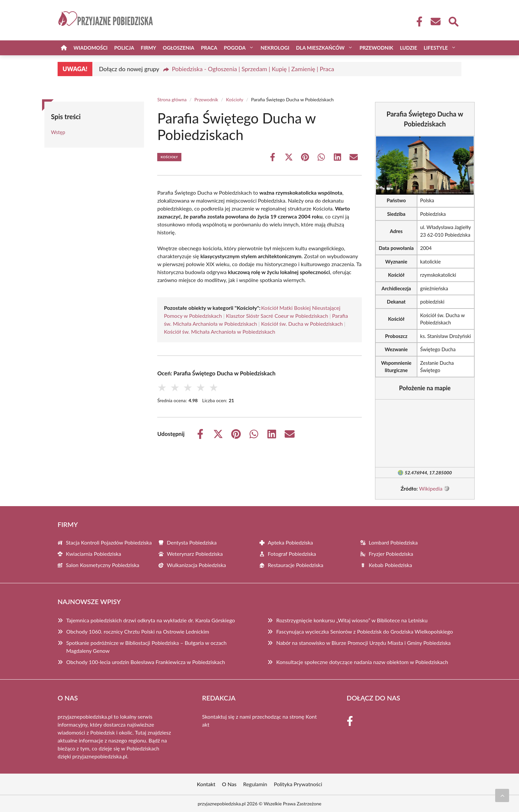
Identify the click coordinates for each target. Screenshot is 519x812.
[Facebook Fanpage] (417, 22)
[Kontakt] (435, 22)
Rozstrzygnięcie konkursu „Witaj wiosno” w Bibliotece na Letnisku (352, 620)
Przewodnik (376, 48)
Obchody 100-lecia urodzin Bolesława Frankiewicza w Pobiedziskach (146, 662)
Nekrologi (275, 48)
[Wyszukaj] (453, 21)
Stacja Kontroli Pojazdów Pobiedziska (109, 542)
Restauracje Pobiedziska (296, 565)
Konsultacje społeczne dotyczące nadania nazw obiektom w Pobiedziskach (362, 662)
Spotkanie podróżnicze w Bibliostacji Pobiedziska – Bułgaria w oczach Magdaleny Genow (146, 647)
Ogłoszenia (179, 48)
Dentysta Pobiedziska (192, 542)
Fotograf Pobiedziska (292, 554)
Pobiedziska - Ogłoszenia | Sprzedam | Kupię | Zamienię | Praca (253, 69)
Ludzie (408, 48)
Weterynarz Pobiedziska (195, 554)
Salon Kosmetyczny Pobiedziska (103, 565)
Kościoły (235, 99)
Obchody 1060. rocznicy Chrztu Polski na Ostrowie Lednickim (138, 631)
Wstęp (58, 132)
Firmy (148, 48)
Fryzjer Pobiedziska (391, 554)
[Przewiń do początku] (502, 795)
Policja (124, 48)
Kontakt (206, 784)
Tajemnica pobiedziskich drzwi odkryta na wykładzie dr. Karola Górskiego (151, 620)
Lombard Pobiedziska (393, 542)
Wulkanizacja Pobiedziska (196, 565)
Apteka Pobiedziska (290, 542)
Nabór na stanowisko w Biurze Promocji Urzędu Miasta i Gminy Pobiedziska (363, 643)
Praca (209, 48)
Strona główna (172, 99)
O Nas (229, 784)
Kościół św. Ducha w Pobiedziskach (302, 324)
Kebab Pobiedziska (390, 565)
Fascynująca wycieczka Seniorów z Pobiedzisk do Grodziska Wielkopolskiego (364, 631)
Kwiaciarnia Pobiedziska (94, 554)
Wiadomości (91, 48)
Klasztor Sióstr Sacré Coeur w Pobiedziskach (277, 316)
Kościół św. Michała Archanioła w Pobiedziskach (219, 332)
